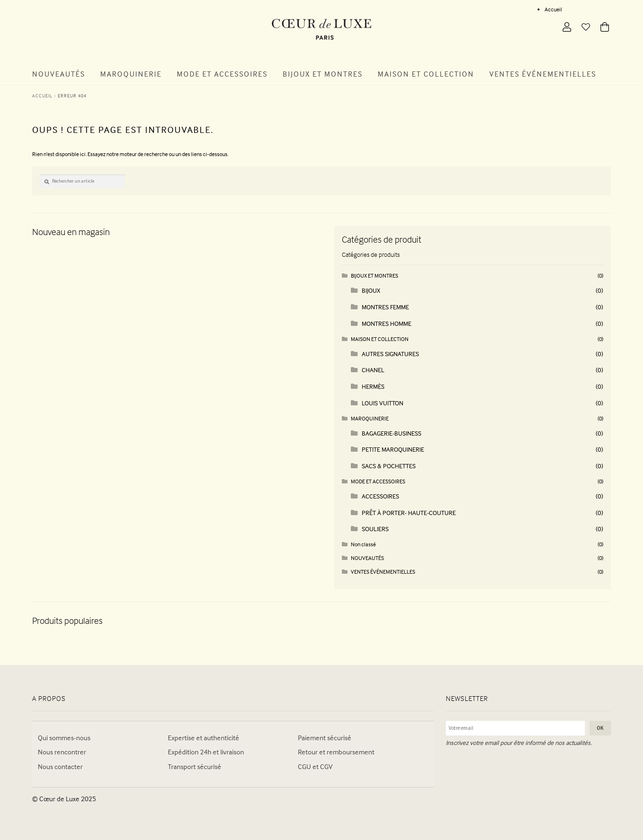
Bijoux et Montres (323, 74)
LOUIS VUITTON (382, 403)
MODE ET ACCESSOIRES (378, 481)
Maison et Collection (426, 74)
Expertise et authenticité (204, 738)
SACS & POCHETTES (389, 466)
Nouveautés (59, 74)
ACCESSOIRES (380, 496)
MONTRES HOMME (387, 323)
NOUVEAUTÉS (367, 558)
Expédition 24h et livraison (206, 752)
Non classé (363, 544)
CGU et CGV (315, 766)
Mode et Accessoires (222, 74)
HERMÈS (373, 386)
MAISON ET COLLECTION (380, 339)
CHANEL (373, 370)
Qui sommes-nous (64, 738)
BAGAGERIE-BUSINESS (391, 433)
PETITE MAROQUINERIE (393, 449)
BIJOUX (371, 290)
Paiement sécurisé (325, 738)
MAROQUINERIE (370, 418)
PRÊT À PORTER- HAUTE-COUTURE (409, 512)
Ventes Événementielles (543, 74)
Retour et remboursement (336, 752)
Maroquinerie (131, 74)
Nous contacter (60, 766)
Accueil (553, 9)
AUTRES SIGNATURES (390, 354)
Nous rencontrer (62, 752)
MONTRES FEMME (385, 307)
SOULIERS (375, 529)
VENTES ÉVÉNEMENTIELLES (383, 572)
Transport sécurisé (195, 766)
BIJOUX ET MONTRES (374, 276)
